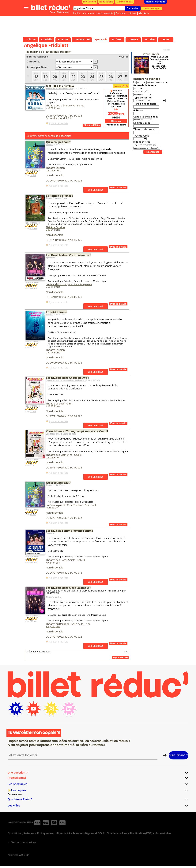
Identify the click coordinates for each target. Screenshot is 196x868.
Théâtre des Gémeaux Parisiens (65, 106)
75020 (50, 108)
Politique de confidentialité (54, 834)
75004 (50, 170)
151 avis (34, 228)
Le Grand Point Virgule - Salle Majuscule (69, 284)
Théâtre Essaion (55, 168)
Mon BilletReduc (155, 2)
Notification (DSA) (141, 834)
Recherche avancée (84, 13)
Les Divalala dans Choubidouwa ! (67, 378)
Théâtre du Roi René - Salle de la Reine (68, 624)
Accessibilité (163, 834)
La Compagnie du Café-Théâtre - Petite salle (72, 505)
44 (57, 508)
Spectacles (51, 258)
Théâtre (49, 145)
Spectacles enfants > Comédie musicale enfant (66, 380)
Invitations (90, 2)
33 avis (33, 411)
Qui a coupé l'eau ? (58, 142)
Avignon (51, 563)
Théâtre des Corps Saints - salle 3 (65, 560)
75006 (50, 406)
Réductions (106, 2)
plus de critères (142, 142)
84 (58, 563)
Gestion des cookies (23, 843)
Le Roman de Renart (59, 196)
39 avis (33, 347)
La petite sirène (57, 312)
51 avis (33, 175)
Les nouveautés (105, 13)
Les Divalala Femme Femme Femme (70, 531)
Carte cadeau (125, 2)
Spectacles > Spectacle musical (60, 89)
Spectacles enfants (54, 434)
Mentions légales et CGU (88, 834)
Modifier (124, 57)
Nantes (50, 508)
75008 (50, 457)
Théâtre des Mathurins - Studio (64, 455)
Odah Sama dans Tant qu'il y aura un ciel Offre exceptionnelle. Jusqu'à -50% (160, 62)
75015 (50, 287)
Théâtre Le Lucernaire (59, 404)
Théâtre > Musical (54, 597)
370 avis (34, 288)
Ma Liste (144, 13)
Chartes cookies (117, 834)
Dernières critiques (126, 13)
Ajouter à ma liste (59, 123)
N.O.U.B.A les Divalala (60, 86)
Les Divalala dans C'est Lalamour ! (68, 255)
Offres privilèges (151, 8)
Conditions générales (21, 834)
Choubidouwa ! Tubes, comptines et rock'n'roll (77, 431)
